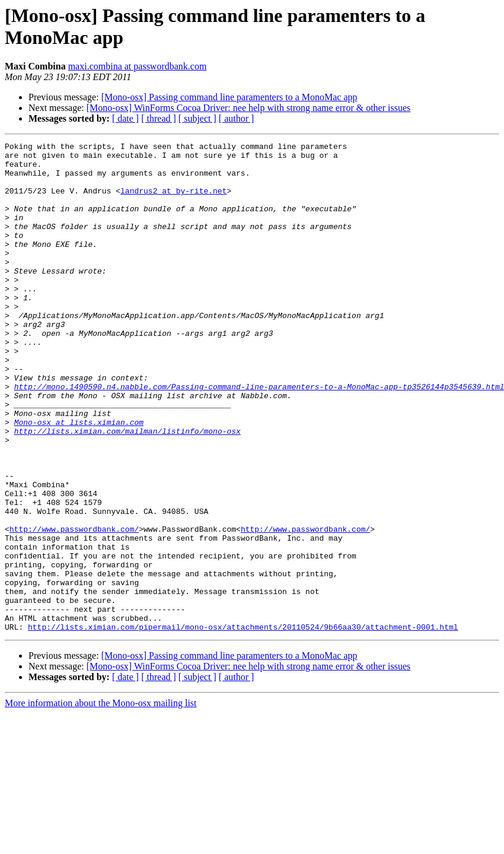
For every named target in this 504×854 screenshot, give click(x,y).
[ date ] (125, 118)
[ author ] (237, 118)
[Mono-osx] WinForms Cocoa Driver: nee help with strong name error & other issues (249, 108)
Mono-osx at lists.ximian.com (79, 479)
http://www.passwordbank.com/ (74, 607)
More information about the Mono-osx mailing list (101, 801)
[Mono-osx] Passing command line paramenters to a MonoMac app (229, 97)
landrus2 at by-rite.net (173, 201)
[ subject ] (197, 118)
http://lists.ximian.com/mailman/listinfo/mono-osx (127, 490)
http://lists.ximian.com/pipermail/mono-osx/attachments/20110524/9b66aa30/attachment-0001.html (243, 725)
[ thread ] (159, 118)
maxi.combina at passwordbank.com (138, 66)
